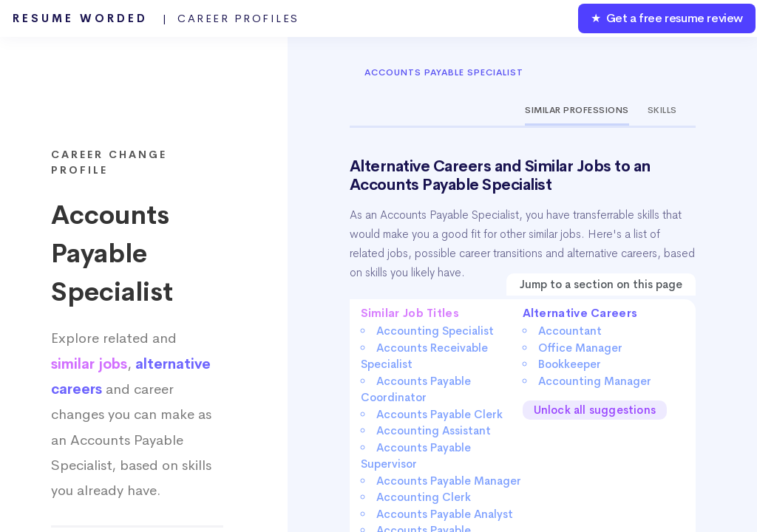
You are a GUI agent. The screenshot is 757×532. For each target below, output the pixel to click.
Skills (662, 110)
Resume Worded (156, 18)
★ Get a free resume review (667, 18)
